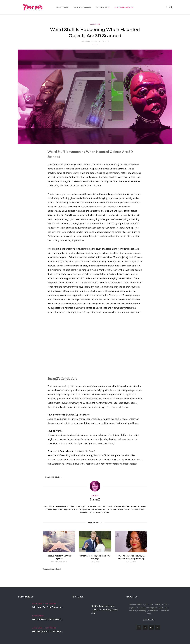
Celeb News (95, 24)
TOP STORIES (62, 7)
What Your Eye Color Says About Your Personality (55, 607)
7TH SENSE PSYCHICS (124, 7)
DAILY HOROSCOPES (82, 7)
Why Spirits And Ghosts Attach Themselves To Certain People (61, 619)
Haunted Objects (54, 477)
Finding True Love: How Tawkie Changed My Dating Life (105, 610)
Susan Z (95, 499)
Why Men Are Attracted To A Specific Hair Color (54, 631)
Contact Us (149, 619)
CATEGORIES (101, 7)
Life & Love (37, 604)
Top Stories (50, 604)
